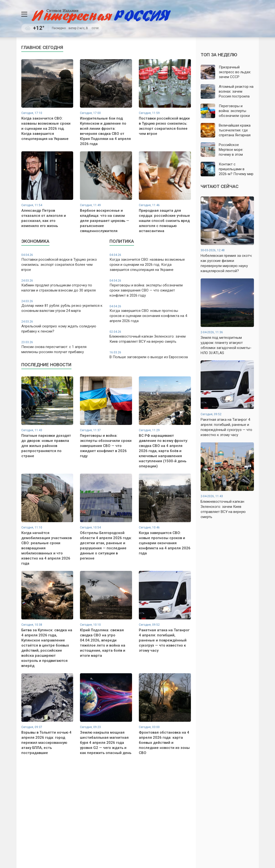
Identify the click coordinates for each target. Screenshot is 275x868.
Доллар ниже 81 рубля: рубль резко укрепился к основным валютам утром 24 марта (62, 306)
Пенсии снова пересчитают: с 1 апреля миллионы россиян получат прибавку (62, 347)
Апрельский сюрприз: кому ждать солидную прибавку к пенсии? (62, 327)
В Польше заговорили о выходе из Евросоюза (150, 355)
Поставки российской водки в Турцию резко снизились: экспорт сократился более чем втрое (62, 262)
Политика (122, 241)
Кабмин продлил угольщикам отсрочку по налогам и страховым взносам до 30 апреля (62, 286)
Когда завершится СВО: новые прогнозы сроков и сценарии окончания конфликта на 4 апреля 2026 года (150, 314)
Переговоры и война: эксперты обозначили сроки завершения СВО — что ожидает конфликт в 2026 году (150, 288)
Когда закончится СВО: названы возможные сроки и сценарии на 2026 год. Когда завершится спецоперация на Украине (150, 262)
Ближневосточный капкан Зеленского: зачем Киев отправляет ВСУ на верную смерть (150, 337)
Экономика (35, 241)
